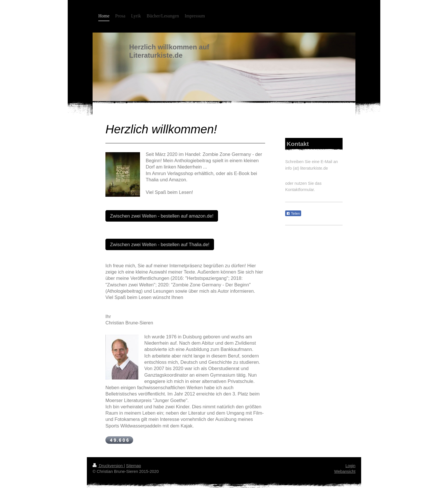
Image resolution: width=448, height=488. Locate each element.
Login (350, 466)
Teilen (293, 214)
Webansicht (345, 471)
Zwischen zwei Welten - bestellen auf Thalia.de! (160, 244)
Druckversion (108, 466)
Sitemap (133, 466)
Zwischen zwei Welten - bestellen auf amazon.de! (162, 216)
